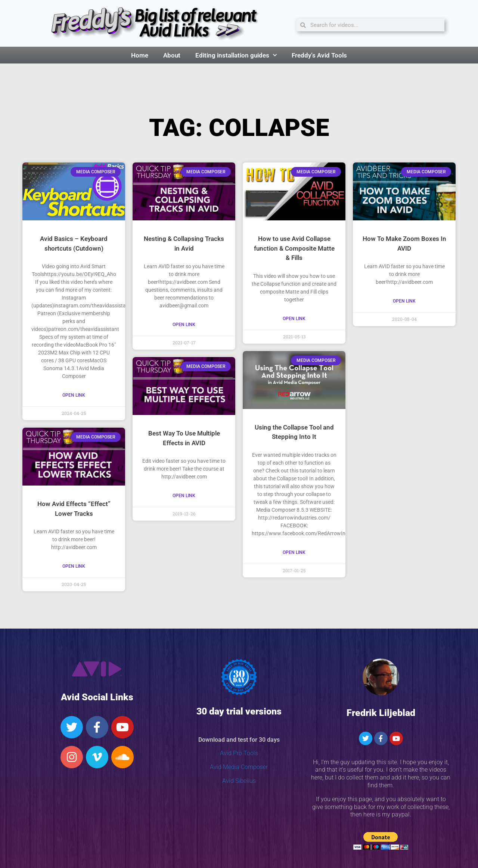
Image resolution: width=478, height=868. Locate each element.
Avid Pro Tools (239, 753)
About (172, 55)
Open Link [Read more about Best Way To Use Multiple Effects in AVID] (184, 496)
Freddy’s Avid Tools (319, 55)
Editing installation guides (236, 55)
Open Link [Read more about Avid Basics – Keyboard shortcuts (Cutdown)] (74, 395)
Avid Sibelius (239, 781)
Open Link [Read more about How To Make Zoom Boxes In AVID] (404, 301)
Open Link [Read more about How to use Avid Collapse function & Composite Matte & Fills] (294, 319)
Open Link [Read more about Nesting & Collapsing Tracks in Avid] (184, 325)
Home (140, 55)
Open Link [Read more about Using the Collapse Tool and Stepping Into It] (294, 552)
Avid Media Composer (239, 767)
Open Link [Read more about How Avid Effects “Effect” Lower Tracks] (74, 566)
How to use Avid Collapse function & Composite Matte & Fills (294, 248)
